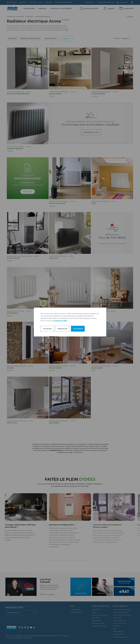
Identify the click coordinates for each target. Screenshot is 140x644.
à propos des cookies (60, 321)
